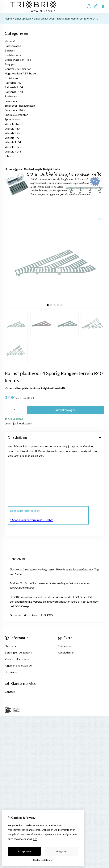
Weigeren (61, 851)
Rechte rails (12, 96)
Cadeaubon (65, 553)
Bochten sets (13, 55)
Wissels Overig (14, 124)
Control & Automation (18, 69)
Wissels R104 (13, 142)
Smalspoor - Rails (15, 110)
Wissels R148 (13, 151)
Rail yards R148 (14, 92)
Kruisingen (11, 78)
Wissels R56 (12, 133)
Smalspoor (11, 101)
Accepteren (24, 851)
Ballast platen (23, 18)
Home (8, 18)
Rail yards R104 (14, 87)
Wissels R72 (12, 138)
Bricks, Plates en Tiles (18, 60)
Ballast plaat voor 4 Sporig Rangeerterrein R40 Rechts (66, 18)
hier (35, 839)
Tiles (8, 156)
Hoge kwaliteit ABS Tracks (21, 73)
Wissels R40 (12, 128)
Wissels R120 (13, 147)
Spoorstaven (12, 119)
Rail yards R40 (13, 83)
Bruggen (10, 64)
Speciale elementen (17, 115)
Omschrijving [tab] (54, 437)
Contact (10, 599)
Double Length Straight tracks (42, 169)
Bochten (10, 50)
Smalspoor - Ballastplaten (20, 106)
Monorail (10, 41)
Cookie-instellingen (43, 860)
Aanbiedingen (66, 559)
